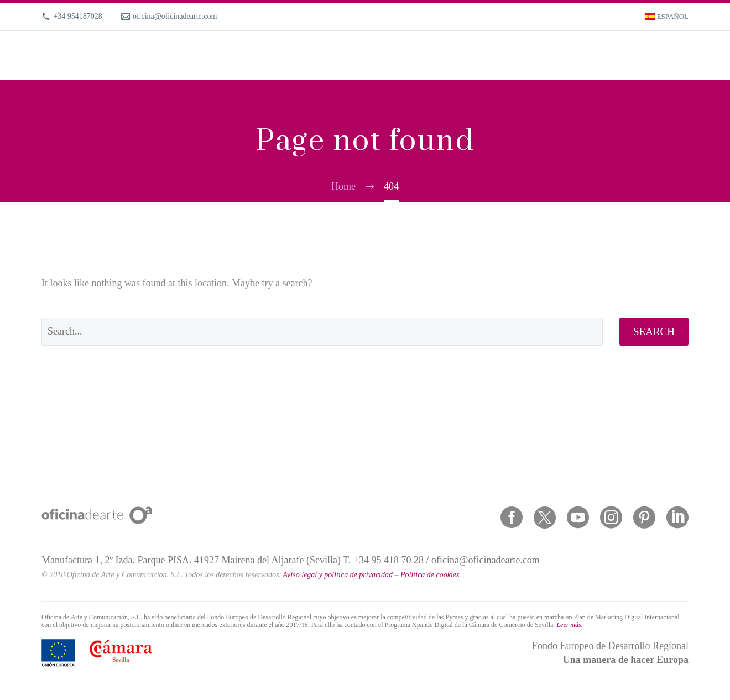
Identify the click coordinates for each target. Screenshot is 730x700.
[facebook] (512, 518)
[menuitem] (667, 17)
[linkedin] (677, 518)
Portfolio (515, 56)
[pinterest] (644, 518)
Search (654, 331)
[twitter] (545, 518)
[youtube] (578, 518)
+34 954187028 (77, 16)
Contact (654, 56)
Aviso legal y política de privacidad (338, 575)
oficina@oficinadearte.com (175, 16)
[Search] (687, 56)
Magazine (608, 56)
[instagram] (611, 518)
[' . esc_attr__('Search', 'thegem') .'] (322, 332)
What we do (465, 56)
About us (561, 56)
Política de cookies (430, 575)
